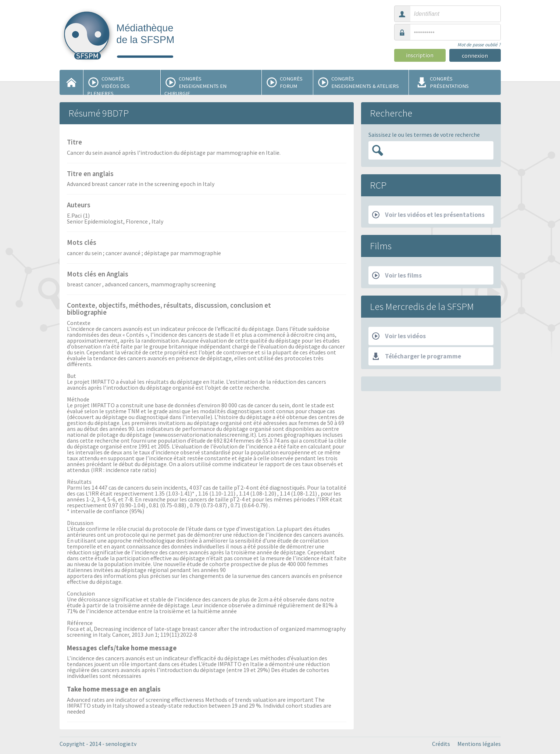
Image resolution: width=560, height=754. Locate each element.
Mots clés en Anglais (98, 275)
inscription (420, 55)
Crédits (441, 744)
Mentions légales (479, 744)
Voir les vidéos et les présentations (428, 215)
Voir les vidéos (399, 336)
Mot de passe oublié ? (479, 45)
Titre (74, 143)
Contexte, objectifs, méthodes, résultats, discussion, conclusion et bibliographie (169, 309)
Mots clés (82, 243)
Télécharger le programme (417, 356)
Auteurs (79, 206)
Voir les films (397, 275)
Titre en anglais (90, 174)
